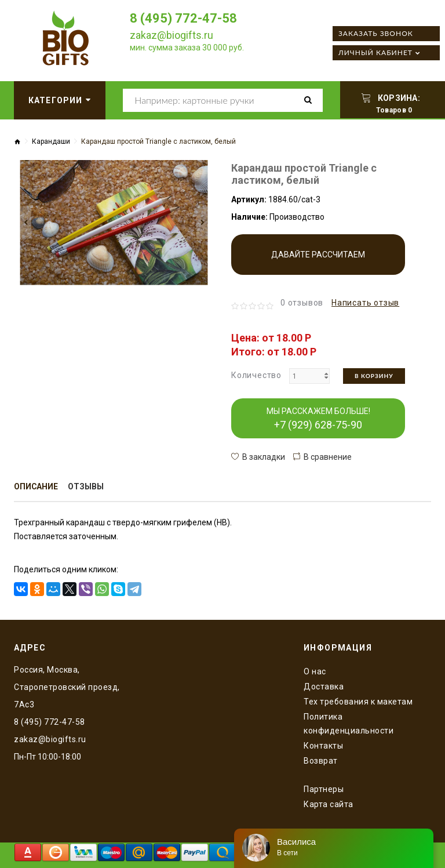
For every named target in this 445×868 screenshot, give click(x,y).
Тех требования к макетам (358, 702)
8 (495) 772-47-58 (183, 18)
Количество (256, 375)
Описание (36, 487)
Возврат (321, 761)
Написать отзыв (365, 303)
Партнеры (324, 789)
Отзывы (86, 487)
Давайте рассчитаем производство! (318, 262)
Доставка (324, 687)
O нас (315, 671)
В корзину (374, 376)
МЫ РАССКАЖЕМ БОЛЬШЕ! (318, 419)
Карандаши (51, 141)
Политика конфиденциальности (349, 724)
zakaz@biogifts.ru (172, 35)
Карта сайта (329, 804)
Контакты (323, 746)
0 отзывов (302, 303)
